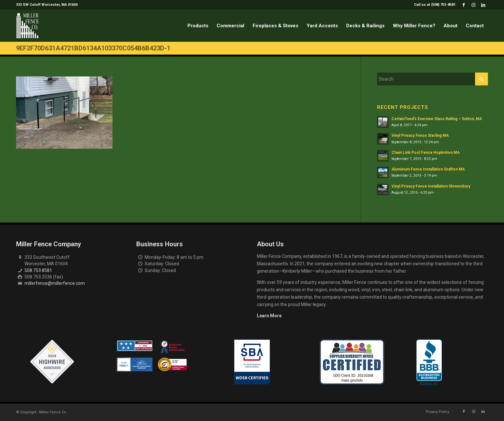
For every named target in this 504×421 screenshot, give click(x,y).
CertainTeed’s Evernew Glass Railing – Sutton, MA (437, 119)
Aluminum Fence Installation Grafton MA (428, 169)
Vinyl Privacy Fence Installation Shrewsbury (431, 186)
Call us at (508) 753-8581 (435, 5)
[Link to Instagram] (473, 5)
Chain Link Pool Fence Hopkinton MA (426, 153)
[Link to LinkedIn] (483, 5)
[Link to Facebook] (464, 5)
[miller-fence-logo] (27, 26)
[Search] (432, 79)
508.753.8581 (38, 270)
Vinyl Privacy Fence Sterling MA (420, 136)
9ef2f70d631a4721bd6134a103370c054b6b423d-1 (93, 48)
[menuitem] (433, 5)
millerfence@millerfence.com (55, 283)
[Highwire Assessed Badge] (52, 362)
